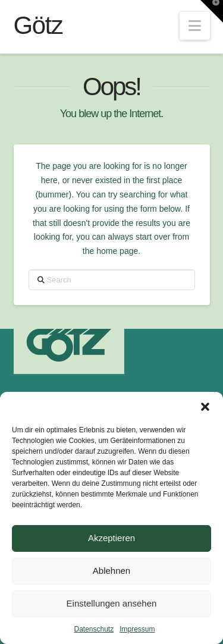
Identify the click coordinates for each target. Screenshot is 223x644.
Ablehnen (111, 571)
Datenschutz (94, 629)
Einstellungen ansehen (112, 603)
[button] (205, 407)
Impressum (137, 629)
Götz (38, 26)
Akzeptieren (111, 538)
